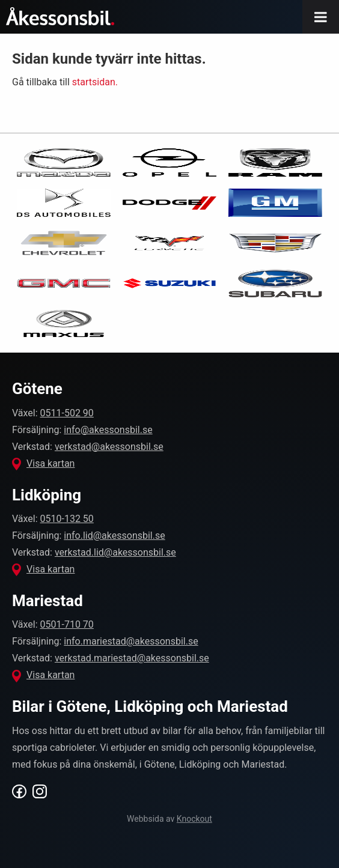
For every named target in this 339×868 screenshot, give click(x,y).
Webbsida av (169, 819)
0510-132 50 (67, 519)
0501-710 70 (67, 624)
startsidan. (95, 82)
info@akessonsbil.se (108, 430)
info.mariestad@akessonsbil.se (131, 641)
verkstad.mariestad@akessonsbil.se (132, 658)
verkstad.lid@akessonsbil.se (115, 552)
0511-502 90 (67, 413)
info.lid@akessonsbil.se (114, 536)
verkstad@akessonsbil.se (109, 447)
